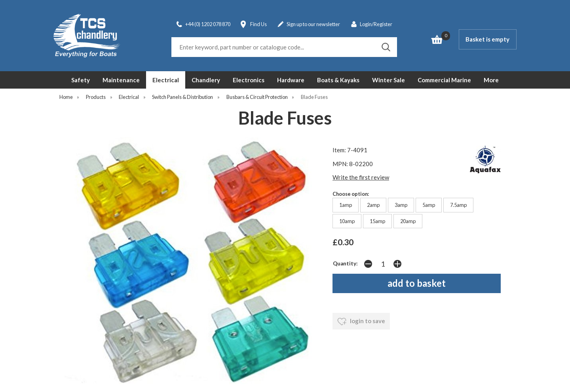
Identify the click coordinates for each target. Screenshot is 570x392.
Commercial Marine (444, 80)
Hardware (291, 80)
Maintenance (121, 80)
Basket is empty (487, 39)
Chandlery (206, 80)
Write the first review (361, 177)
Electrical (166, 80)
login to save (361, 322)
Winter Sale (389, 80)
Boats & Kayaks (338, 80)
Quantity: (345, 263)
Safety (81, 80)
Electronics (249, 80)
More (491, 80)
